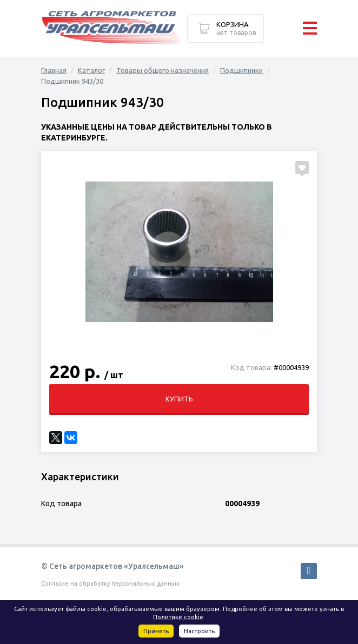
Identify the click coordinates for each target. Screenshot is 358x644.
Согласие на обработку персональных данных (110, 583)
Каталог (91, 70)
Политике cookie (178, 617)
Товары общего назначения (163, 70)
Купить (179, 399)
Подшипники (241, 70)
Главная (54, 70)
